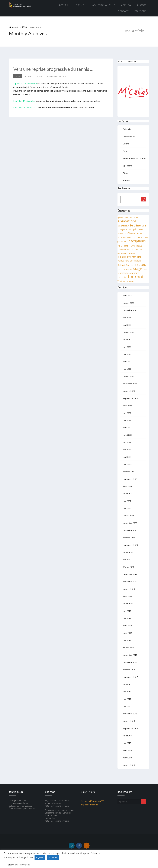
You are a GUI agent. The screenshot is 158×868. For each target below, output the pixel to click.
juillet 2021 (128, 494)
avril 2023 (127, 428)
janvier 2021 (128, 516)
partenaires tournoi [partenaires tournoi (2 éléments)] (126, 253)
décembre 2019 (130, 574)
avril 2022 (127, 457)
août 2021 (127, 486)
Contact (123, 11)
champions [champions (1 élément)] (122, 234)
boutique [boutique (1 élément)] (121, 230)
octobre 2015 (129, 765)
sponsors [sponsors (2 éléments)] (128, 269)
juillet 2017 (128, 684)
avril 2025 (127, 325)
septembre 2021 (130, 479)
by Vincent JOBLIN (34, 76)
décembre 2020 (130, 523)
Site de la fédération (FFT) (93, 801)
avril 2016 (127, 750)
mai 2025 (127, 318)
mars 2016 (128, 758)
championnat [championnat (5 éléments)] (135, 229)
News (18, 76)
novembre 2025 (130, 310)
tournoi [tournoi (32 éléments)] (135, 277)
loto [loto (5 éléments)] (132, 245)
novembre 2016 (130, 714)
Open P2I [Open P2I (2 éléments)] (138, 249)
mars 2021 (128, 508)
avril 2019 (127, 626)
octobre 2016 (129, 721)
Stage (126, 173)
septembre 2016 (130, 728)
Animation (128, 129)
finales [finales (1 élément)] (146, 237)
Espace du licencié (90, 805)
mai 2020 (127, 560)
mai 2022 (127, 450)
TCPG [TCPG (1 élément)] (145, 269)
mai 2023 (127, 420)
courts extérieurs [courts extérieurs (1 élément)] (124, 237)
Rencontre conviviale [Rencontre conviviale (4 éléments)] (129, 261)
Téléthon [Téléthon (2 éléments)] (122, 281)
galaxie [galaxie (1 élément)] (120, 242)
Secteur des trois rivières (134, 158)
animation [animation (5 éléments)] (131, 217)
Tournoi (127, 180)
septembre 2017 (130, 677)
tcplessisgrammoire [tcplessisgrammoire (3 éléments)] (128, 273)
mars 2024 (128, 369)
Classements (129, 136)
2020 (24, 27)
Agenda (126, 5)
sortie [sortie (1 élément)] (120, 269)
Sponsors (127, 166)
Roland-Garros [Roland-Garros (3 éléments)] (125, 265)
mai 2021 (127, 501)
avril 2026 (127, 296)
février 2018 (128, 648)
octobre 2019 (129, 589)
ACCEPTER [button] (53, 857)
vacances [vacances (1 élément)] (130, 281)
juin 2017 (127, 692)
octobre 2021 (129, 472)
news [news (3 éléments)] (139, 246)
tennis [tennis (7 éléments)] (122, 277)
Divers (126, 144)
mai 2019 (127, 618)
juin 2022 (127, 442)
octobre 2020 (129, 538)
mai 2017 (127, 699)
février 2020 (128, 567)
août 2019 (127, 596)
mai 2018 (127, 640)
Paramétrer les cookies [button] (18, 865)
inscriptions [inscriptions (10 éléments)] (137, 241)
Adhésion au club (104, 5)
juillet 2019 (128, 604)
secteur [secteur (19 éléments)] (141, 264)
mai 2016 (127, 743)
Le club (79, 5)
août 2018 (127, 633)
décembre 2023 (130, 384)
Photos (142, 5)
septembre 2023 (130, 398)
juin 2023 (127, 413)
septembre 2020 (130, 545)
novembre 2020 (130, 530)
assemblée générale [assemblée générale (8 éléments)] (132, 225)
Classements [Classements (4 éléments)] (135, 233)
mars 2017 (128, 706)
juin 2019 (127, 611)
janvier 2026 (128, 303)
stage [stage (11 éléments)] (138, 269)
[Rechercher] (144, 199)
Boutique (140, 11)
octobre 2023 (129, 391)
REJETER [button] (40, 857)
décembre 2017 (130, 655)
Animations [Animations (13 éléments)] (127, 221)
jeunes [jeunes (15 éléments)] (123, 245)
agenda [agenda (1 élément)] (120, 217)
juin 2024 (127, 347)
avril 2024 (127, 362)
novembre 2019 (130, 582)
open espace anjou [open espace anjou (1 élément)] (125, 250)
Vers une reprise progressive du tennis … (54, 69)
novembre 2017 (130, 662)
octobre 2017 (129, 670)
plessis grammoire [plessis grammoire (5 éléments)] (130, 257)
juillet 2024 (128, 340)
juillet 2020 (128, 552)
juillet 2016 (128, 736)
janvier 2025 (128, 332)
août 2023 (127, 406)
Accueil (64, 5)
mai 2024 (127, 354)
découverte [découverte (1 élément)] (137, 237)
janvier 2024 (128, 376)
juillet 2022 (128, 435)
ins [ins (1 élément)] (125, 242)
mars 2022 (128, 464)
